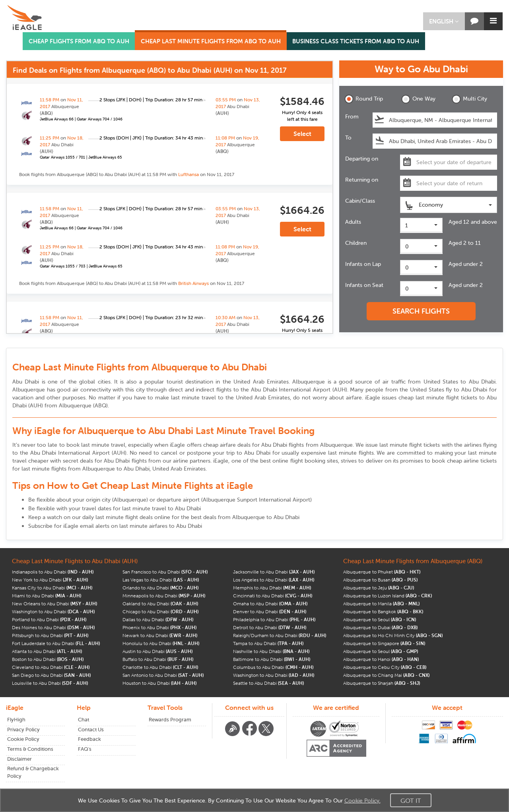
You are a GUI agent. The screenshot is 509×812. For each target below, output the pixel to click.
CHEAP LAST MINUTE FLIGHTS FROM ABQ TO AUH (211, 41)
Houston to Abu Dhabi (159, 683)
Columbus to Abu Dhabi (273, 667)
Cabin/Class (360, 201)
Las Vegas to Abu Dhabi (161, 580)
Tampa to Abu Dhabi (268, 643)
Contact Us (91, 730)
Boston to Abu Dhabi (48, 659)
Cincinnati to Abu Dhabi (273, 596)
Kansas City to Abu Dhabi (52, 588)
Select (302, 134)
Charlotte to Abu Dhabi (160, 667)
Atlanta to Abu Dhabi (47, 651)
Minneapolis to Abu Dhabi (164, 596)
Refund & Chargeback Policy (33, 772)
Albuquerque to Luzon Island (388, 596)
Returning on (362, 180)
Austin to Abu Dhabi (157, 651)
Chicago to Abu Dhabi (160, 611)
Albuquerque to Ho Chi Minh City (393, 635)
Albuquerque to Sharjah (382, 683)
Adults (353, 222)
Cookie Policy (23, 739)
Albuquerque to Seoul (380, 619)
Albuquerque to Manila (381, 604)
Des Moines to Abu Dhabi (53, 627)
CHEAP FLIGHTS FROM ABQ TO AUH (79, 41)
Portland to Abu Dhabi (49, 619)
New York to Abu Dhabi (50, 580)
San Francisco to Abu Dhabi (165, 572)
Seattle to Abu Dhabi (268, 683)
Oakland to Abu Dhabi (160, 604)
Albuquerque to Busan (380, 580)
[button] (444, 21)
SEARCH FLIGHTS (421, 311)
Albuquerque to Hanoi (381, 659)
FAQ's (85, 749)
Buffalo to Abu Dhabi (158, 659)
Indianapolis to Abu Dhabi (53, 572)
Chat (84, 720)
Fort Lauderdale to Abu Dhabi (56, 643)
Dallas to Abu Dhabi (158, 619)
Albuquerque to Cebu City (385, 667)
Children (356, 243)
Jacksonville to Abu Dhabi (274, 572)
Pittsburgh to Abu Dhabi (50, 635)
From (352, 116)
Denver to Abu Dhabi (270, 611)
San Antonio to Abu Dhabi (163, 675)
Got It (411, 800)
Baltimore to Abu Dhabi (272, 659)
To (348, 138)
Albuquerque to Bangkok (383, 611)
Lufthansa (188, 174)
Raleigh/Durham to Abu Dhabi (280, 635)
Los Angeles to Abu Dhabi (274, 580)
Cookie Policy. (362, 800)
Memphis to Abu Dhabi (272, 588)
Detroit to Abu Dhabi (270, 627)
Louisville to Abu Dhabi (50, 683)
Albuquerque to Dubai (380, 627)
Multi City (469, 99)
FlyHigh (16, 720)
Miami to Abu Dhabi (47, 596)
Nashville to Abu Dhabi (271, 651)
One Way (418, 99)
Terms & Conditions (30, 749)
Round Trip (364, 99)
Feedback (89, 739)
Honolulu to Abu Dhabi (161, 643)
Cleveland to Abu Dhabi (51, 667)
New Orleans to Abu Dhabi (54, 604)
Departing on (362, 159)
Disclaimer (19, 759)
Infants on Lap (363, 264)
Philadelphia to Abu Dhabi (274, 619)
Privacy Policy (23, 730)
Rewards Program (170, 720)
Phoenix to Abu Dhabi (159, 627)
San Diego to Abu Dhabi (51, 675)
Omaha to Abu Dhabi (270, 604)
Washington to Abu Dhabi (53, 611)
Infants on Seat (364, 285)
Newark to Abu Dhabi (160, 635)
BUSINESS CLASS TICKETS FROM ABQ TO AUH (356, 41)
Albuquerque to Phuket (382, 572)
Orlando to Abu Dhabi (160, 588)
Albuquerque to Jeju (379, 588)
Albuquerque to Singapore (384, 643)
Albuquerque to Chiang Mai (386, 675)
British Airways (193, 283)
